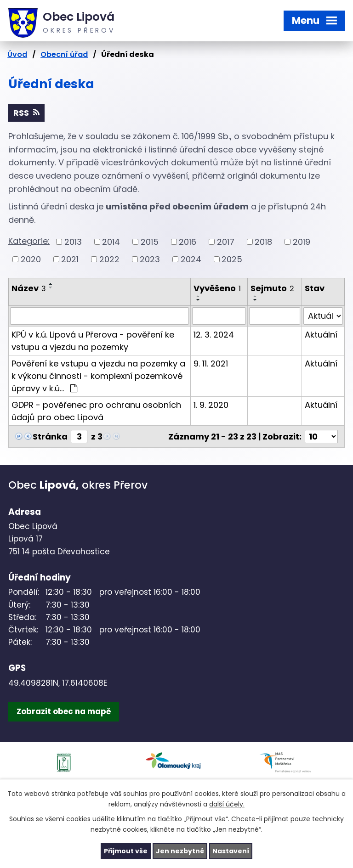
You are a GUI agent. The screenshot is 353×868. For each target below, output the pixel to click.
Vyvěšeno (217, 288)
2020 (31, 259)
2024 (191, 259)
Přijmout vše (126, 851)
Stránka (50, 437)
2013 (73, 242)
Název (29, 288)
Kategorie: (29, 241)
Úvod (17, 54)
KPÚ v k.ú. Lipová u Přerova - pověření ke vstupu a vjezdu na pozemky (93, 341)
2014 (111, 242)
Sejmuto (272, 288)
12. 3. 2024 (214, 335)
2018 (263, 242)
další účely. (227, 804)
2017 (226, 242)
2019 (302, 242)
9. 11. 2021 (211, 364)
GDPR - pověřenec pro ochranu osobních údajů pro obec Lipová (96, 411)
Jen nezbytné (180, 851)
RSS (26, 113)
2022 (109, 259)
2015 (150, 242)
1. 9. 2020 (211, 405)
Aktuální (321, 335)
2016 (188, 242)
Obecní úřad (64, 54)
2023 (150, 259)
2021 (70, 259)
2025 (232, 259)
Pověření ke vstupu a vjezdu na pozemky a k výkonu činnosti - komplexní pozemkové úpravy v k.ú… (98, 376)
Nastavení (231, 851)
